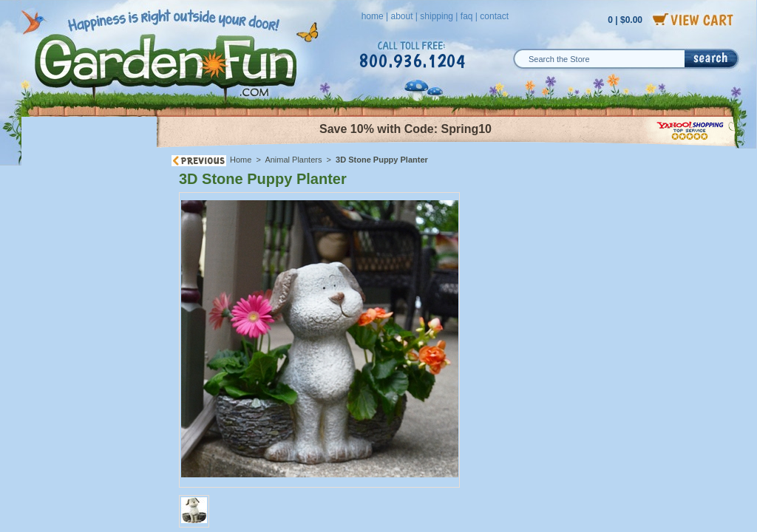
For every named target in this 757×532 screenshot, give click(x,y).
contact (494, 16)
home (373, 16)
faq (467, 16)
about (401, 16)
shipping (437, 16)
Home (241, 160)
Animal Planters (293, 160)
